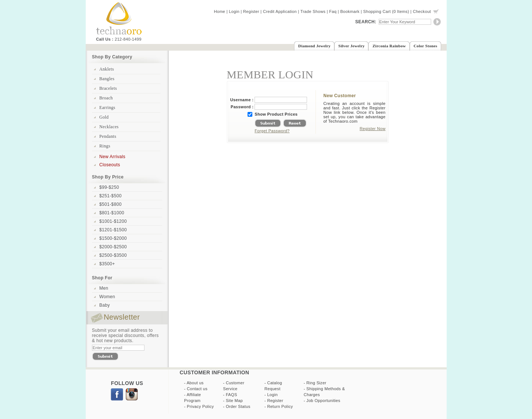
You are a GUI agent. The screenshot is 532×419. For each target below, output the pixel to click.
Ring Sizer (316, 383)
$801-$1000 (112, 213)
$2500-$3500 (113, 255)
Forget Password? (272, 131)
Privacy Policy (200, 406)
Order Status (238, 406)
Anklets (107, 69)
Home (220, 11)
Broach (106, 98)
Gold (104, 117)
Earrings (107, 108)
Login (234, 11)
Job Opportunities (323, 401)
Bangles (107, 79)
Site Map (234, 401)
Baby (105, 305)
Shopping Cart (377, 11)
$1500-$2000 (113, 238)
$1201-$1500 (113, 230)
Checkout (422, 11)
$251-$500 (110, 196)
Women (107, 297)
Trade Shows (313, 11)
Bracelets (108, 88)
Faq (333, 11)
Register (251, 11)
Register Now (373, 129)
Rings (105, 146)
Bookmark (350, 11)
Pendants (108, 136)
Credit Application (280, 11)
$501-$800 (110, 204)
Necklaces (109, 127)
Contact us (197, 389)
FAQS (231, 395)
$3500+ (107, 264)
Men (104, 288)
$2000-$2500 (113, 247)
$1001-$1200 (113, 221)
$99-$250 (109, 187)
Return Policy (280, 406)
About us (195, 383)
